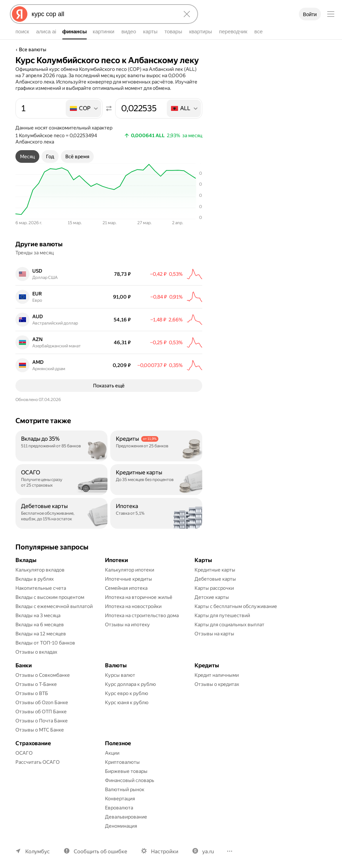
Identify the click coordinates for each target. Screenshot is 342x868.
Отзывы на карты (214, 630)
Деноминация (121, 822)
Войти (310, 14)
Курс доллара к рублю (130, 680)
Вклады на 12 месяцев (41, 630)
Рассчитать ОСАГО (38, 758)
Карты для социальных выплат (229, 621)
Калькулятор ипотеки (130, 566)
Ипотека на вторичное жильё (139, 593)
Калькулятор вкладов (40, 566)
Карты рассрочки (214, 584)
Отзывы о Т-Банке (36, 680)
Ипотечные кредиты (129, 575)
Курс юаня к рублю (127, 699)
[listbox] (84, 108)
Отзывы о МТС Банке (40, 726)
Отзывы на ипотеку (127, 621)
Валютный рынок (125, 786)
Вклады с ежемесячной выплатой (54, 602)
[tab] (27, 156)
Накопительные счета (41, 584)
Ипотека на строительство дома (142, 612)
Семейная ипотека (126, 584)
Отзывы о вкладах (36, 648)
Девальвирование (126, 813)
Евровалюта (119, 804)
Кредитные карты (215, 566)
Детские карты (212, 593)
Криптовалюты (122, 758)
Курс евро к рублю (127, 689)
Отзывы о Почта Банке (42, 717)
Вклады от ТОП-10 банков (45, 639)
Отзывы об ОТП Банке (41, 708)
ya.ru (208, 848)
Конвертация (120, 795)
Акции (112, 749)
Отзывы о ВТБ (32, 689)
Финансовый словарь (130, 776)
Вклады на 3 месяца (38, 612)
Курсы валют (120, 671)
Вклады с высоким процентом (50, 593)
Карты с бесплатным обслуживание (236, 602)
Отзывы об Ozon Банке (42, 699)
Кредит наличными (217, 671)
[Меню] (331, 14)
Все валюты (33, 49)
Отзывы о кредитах (217, 680)
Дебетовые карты (215, 575)
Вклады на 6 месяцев (40, 621)
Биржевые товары (126, 767)
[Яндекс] (20, 14)
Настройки (165, 848)
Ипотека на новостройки (133, 602)
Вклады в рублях (35, 575)
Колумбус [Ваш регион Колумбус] (38, 848)
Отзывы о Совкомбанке (43, 671)
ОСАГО (24, 749)
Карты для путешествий (222, 612)
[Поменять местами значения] (109, 108)
